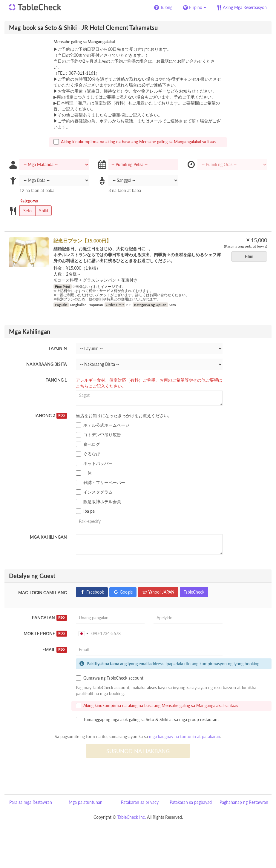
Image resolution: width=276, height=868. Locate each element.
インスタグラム (94, 492)
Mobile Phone (45, 634)
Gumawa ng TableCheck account (110, 678)
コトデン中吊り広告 (98, 435)
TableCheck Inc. (132, 817)
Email (55, 650)
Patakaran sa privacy (140, 802)
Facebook (92, 592)
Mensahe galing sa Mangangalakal (84, 42)
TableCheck (194, 592)
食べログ (88, 444)
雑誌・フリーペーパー (101, 483)
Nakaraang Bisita (47, 364)
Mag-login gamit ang (43, 593)
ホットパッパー (94, 463)
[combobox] (83, 634)
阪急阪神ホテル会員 (98, 502)
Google (123, 592)
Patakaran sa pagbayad (191, 802)
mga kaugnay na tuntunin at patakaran (185, 736)
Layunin (58, 348)
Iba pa (85, 511)
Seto (26, 211)
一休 (84, 473)
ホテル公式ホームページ (103, 425)
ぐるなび (88, 454)
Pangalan (49, 618)
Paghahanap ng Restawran (244, 802)
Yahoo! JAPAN (158, 592)
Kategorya (29, 201)
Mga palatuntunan (86, 802)
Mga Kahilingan (48, 537)
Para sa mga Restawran (31, 802)
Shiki (42, 211)
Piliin (251, 256)
